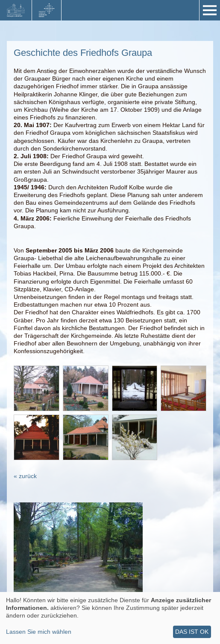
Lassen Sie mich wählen (39, 632)
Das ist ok (192, 632)
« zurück (25, 476)
